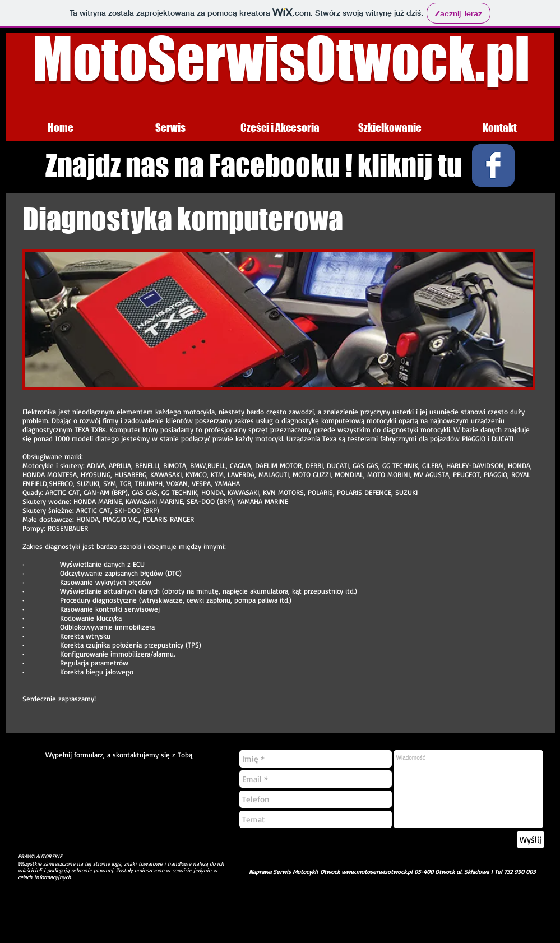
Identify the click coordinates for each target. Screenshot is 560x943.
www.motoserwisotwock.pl (377, 872)
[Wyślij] (531, 840)
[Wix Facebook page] (493, 165)
